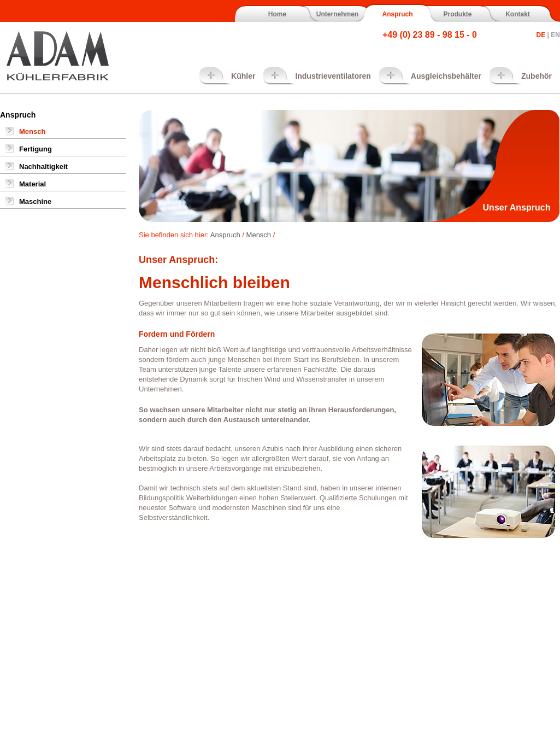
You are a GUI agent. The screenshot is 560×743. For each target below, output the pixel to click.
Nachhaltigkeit (43, 166)
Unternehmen (337, 14)
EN (555, 35)
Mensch (32, 131)
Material (33, 184)
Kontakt (518, 14)
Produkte (457, 14)
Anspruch (397, 14)
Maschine (35, 201)
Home (277, 14)
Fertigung (36, 149)
